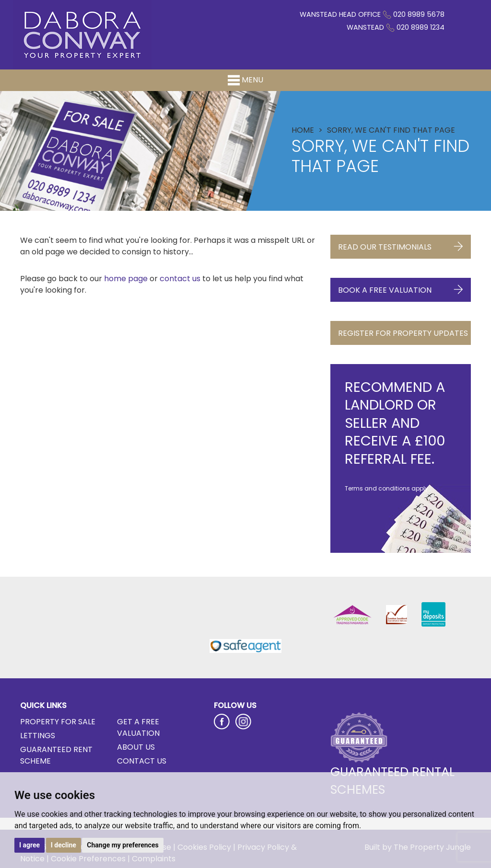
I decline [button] (64, 845)
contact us (180, 279)
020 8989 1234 (421, 27)
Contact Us (142, 761)
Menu (245, 80)
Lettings (38, 736)
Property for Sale (58, 722)
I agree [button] (29, 845)
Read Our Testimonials (401, 245)
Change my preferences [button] (123, 845)
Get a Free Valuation (138, 727)
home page (126, 279)
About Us (136, 747)
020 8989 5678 (419, 14)
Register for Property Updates (403, 336)
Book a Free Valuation (401, 288)
